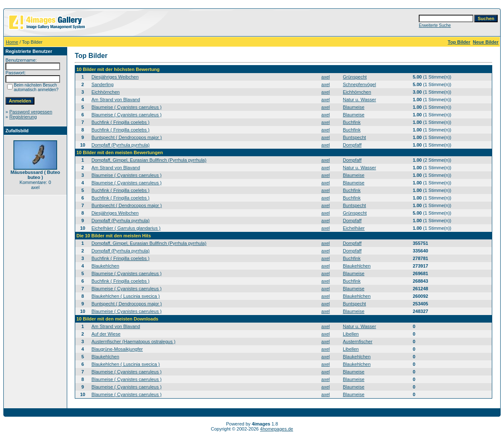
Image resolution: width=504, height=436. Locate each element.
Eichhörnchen (106, 92)
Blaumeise (353, 107)
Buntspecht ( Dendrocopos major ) (127, 137)
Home (12, 42)
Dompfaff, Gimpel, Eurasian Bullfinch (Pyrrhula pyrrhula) (149, 160)
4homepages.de (277, 429)
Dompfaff (352, 145)
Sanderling (103, 84)
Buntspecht (354, 137)
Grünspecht (355, 77)
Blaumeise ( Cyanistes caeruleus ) (127, 107)
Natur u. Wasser (359, 100)
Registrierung (23, 117)
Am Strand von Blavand (116, 100)
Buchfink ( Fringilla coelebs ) (121, 122)
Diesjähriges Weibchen (115, 77)
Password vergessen (31, 112)
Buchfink (352, 122)
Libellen (351, 334)
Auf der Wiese (106, 334)
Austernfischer (357, 341)
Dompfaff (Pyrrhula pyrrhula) (121, 145)
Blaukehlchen (105, 266)
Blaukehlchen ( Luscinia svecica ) (126, 296)
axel (325, 77)
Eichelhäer (354, 228)
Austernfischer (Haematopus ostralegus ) (134, 341)
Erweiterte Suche (435, 25)
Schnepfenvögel (359, 84)
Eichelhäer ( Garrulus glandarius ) (126, 228)
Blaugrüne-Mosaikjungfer (117, 349)
